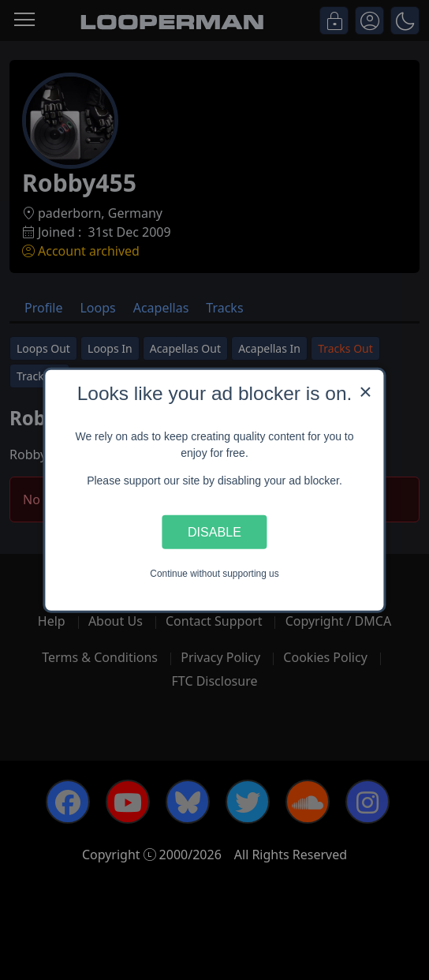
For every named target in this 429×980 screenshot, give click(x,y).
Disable (214, 532)
